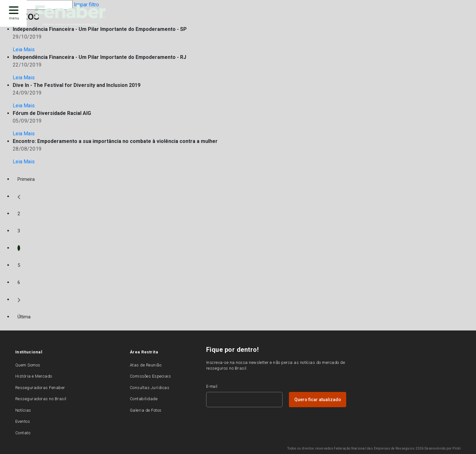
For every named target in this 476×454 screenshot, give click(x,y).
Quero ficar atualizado (318, 400)
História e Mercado (34, 376)
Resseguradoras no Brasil (41, 399)
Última (24, 317)
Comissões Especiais (150, 376)
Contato (23, 433)
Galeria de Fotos (146, 410)
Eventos (23, 421)
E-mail (212, 387)
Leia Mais (24, 50)
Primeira (26, 179)
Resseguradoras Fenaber (40, 388)
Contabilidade (144, 399)
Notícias (23, 410)
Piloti (457, 448)
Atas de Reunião (146, 365)
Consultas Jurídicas (150, 388)
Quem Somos (28, 365)
